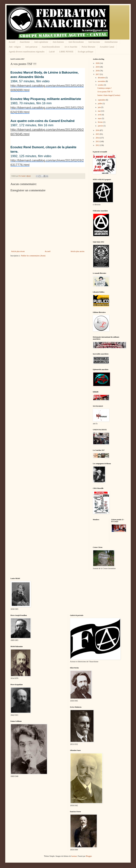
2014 (98, 138)
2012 (98, 145)
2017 (98, 74)
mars (100, 118)
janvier (101, 126)
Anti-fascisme (94, 42)
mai (99, 111)
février (100, 122)
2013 (98, 142)
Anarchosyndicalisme (51, 47)
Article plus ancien (77, 251)
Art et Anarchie (71, 47)
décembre (102, 78)
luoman (74, 856)
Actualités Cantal (107, 47)
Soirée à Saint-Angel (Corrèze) (109, 95)
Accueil (12, 42)
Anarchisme (25, 42)
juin (99, 107)
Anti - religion (15, 47)
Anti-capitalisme (41, 42)
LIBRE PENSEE (66, 52)
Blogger (89, 856)
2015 (98, 134)
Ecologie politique (86, 52)
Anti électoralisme (76, 42)
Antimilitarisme (111, 42)
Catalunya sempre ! (105, 88)
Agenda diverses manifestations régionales (27, 52)
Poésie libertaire (89, 47)
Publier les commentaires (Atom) (33, 256)
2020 (98, 63)
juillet (100, 104)
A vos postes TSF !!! (105, 92)
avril (100, 115)
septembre (102, 100)
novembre (102, 81)
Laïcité (52, 52)
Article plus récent (18, 251)
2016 (98, 130)
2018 (98, 71)
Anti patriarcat (31, 47)
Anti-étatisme (58, 42)
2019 (98, 67)
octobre (101, 85)
